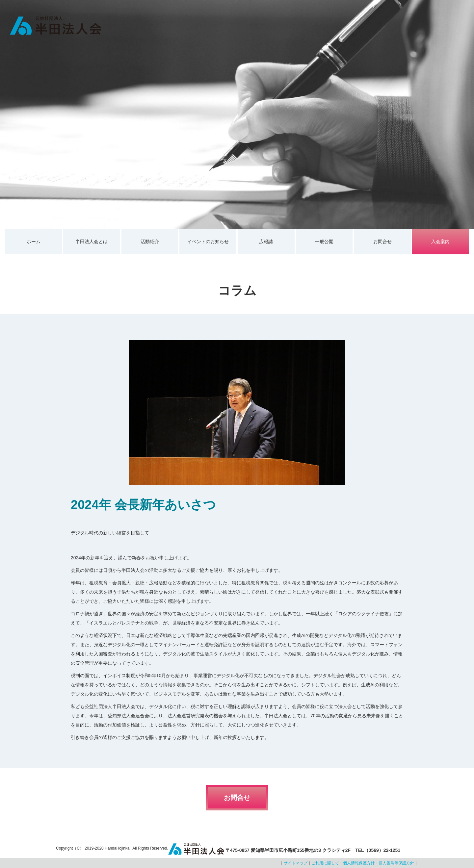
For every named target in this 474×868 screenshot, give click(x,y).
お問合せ (382, 242)
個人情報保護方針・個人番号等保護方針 (379, 863)
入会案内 (440, 242)
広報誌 (266, 242)
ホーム (34, 242)
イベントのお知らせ (208, 242)
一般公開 (324, 242)
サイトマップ (296, 863)
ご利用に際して (325, 863)
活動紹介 (150, 242)
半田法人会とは (92, 242)
